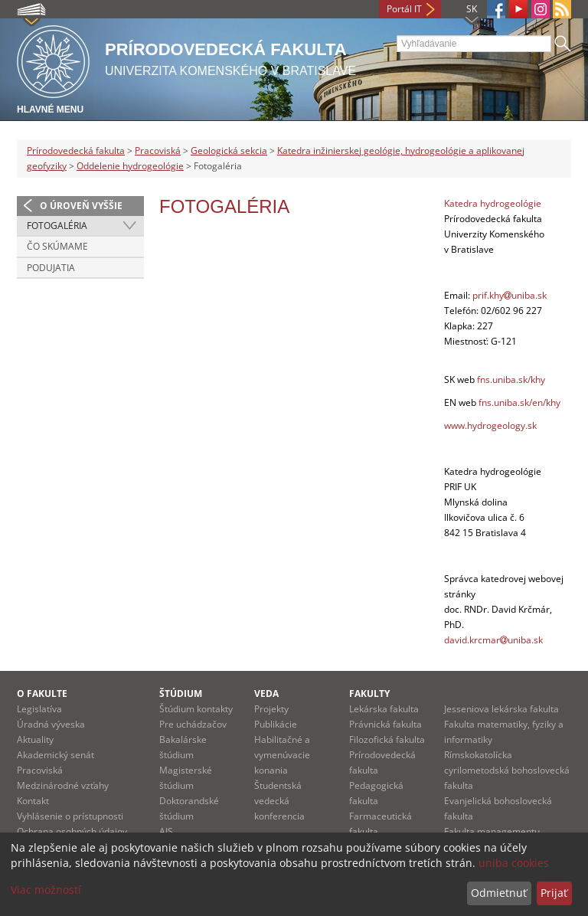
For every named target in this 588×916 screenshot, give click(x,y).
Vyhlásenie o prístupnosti (70, 816)
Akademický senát (56, 755)
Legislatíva (39, 709)
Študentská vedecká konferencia (279, 801)
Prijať (554, 893)
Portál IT (404, 9)
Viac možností (46, 890)
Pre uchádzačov (193, 724)
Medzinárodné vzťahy (63, 785)
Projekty (271, 709)
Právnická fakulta (385, 724)
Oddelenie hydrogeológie (130, 166)
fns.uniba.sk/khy (511, 379)
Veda (266, 694)
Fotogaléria (57, 226)
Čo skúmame (57, 246)
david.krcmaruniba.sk (493, 640)
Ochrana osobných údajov (72, 831)
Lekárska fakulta (384, 709)
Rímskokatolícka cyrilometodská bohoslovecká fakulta (507, 770)
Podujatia (51, 268)
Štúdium (181, 694)
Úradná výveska (51, 724)
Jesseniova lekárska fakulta (501, 709)
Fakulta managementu (492, 831)
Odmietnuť (499, 893)
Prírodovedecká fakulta (76, 150)
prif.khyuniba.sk (510, 295)
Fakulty (369, 694)
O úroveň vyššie (81, 206)
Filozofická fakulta (387, 739)
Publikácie (276, 724)
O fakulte (42, 694)
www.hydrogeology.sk (490, 425)
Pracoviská (158, 150)
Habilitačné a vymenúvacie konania (282, 755)
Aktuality (35, 739)
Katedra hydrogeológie (493, 203)
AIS (166, 831)
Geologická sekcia (229, 150)
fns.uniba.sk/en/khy (519, 402)
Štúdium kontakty (196, 709)
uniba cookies (514, 863)
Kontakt (33, 801)
